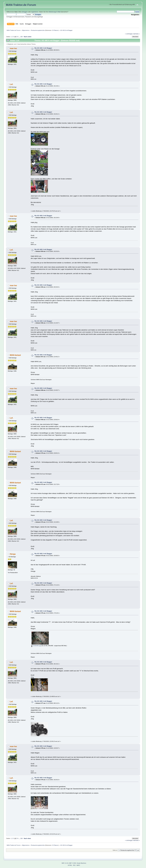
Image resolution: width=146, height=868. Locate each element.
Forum (32, 5)
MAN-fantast (15, 355)
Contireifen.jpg (36, 646)
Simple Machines (81, 863)
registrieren (35, 12)
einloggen (25, 12)
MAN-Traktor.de (16, 5)
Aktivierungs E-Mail (55, 12)
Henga (13, 554)
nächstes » (136, 34)
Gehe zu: (115, 850)
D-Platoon (55, 30)
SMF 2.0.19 (65, 863)
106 (21, 37)
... (20, 37)
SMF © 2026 (72, 863)
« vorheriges (129, 34)
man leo (13, 48)
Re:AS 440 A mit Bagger (43, 48)
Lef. (11, 84)
